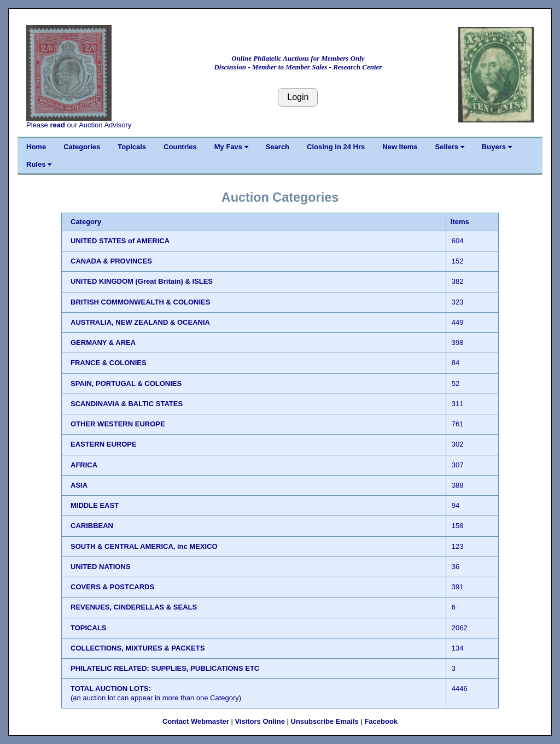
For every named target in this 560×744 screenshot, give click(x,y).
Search (278, 147)
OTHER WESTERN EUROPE (118, 424)
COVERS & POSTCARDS (112, 587)
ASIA (79, 485)
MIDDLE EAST (95, 505)
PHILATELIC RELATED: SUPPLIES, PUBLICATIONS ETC (165, 668)
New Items (400, 147)
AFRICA (84, 465)
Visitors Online (260, 721)
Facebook (381, 721)
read (57, 125)
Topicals (132, 147)
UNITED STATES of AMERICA (120, 241)
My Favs (231, 147)
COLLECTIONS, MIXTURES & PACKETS (138, 648)
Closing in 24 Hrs (336, 147)
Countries (180, 147)
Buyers (497, 147)
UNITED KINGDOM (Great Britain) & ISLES (142, 281)
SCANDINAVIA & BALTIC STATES (127, 404)
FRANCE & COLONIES (109, 363)
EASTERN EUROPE (104, 444)
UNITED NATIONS (101, 567)
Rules (39, 164)
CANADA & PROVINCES (111, 261)
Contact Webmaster (196, 721)
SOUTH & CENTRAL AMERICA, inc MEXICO (144, 546)
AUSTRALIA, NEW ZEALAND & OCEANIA (140, 322)
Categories (82, 147)
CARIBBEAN (92, 526)
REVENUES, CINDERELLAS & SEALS (134, 607)
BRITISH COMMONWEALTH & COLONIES (140, 302)
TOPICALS (89, 628)
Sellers (450, 147)
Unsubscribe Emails (325, 721)
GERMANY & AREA (103, 342)
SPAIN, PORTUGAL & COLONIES (126, 383)
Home (36, 147)
